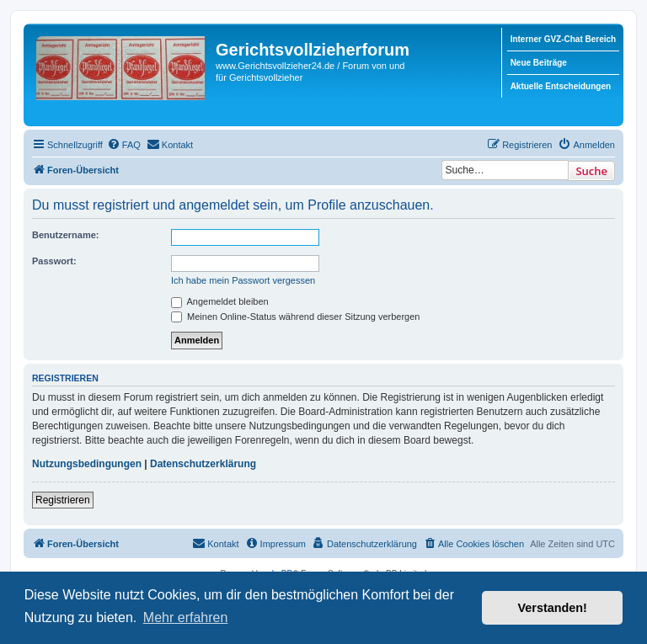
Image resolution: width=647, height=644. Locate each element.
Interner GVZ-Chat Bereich (564, 39)
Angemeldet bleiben (220, 301)
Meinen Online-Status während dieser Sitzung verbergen (295, 317)
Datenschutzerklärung (203, 464)
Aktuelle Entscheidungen (561, 86)
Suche (591, 171)
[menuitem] (124, 145)
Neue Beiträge (539, 63)
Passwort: (54, 261)
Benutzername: (65, 235)
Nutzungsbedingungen (87, 464)
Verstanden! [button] (553, 608)
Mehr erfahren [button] (186, 617)
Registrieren (63, 500)
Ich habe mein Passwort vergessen (243, 280)
